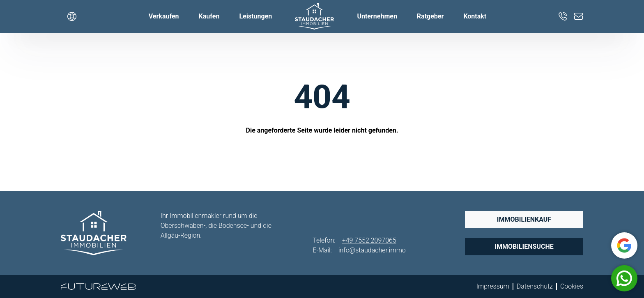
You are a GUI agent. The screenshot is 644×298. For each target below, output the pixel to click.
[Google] (624, 245)
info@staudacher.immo (372, 250)
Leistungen (255, 16)
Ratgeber (430, 16)
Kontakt (475, 16)
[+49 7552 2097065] (563, 16)
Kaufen (209, 16)
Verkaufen (164, 16)
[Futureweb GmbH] (98, 287)
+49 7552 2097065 (369, 240)
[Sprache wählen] (72, 16)
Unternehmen (377, 16)
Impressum (493, 287)
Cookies (572, 287)
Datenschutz (535, 287)
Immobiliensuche (524, 246)
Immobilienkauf (524, 219)
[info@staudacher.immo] (579, 16)
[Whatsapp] (624, 278)
